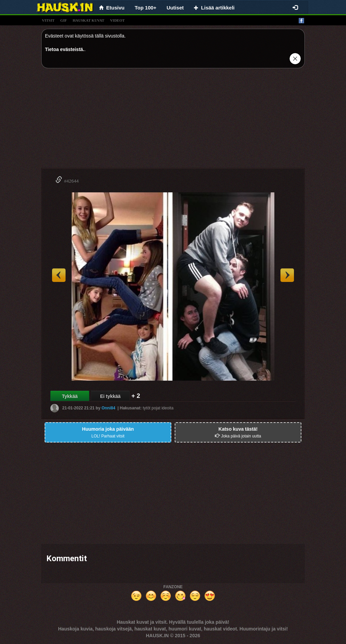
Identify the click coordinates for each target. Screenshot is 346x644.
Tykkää (70, 396)
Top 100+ (146, 8)
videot (117, 20)
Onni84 (108, 408)
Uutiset (175, 8)
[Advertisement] (173, 121)
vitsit (48, 20)
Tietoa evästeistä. (65, 49)
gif (64, 20)
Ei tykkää (110, 396)
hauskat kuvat (89, 20)
